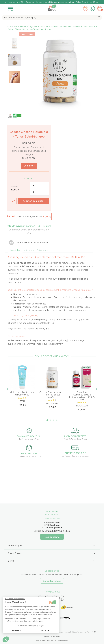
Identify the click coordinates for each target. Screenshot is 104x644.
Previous (9, 389)
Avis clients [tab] (42, 250)
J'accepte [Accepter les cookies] (45, 631)
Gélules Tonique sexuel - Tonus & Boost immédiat (52, 395)
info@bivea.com (52, 519)
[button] (29, 216)
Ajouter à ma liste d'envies (13, 201)
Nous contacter (52, 537)
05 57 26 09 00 (52, 515)
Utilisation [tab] (29, 250)
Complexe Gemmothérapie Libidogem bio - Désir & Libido (82, 396)
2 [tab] (51, 420)
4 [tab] (57, 420)
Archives (59, 632)
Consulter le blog (52, 581)
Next (95, 389)
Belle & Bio (29, 143)
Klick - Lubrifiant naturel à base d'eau (22, 393)
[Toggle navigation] (10, 8)
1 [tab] (47, 420)
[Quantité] (43, 185)
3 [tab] (54, 420)
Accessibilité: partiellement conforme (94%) (80, 632)
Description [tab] (15, 250)
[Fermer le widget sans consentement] (15, 599)
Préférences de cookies (52, 636)
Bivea (52, 8)
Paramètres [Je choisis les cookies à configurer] (17, 631)
